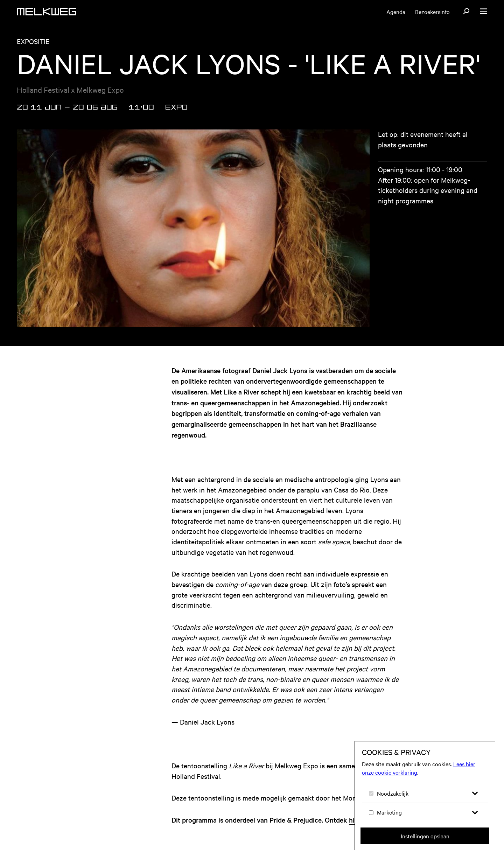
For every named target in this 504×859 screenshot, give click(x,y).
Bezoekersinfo (432, 12)
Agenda (396, 12)
